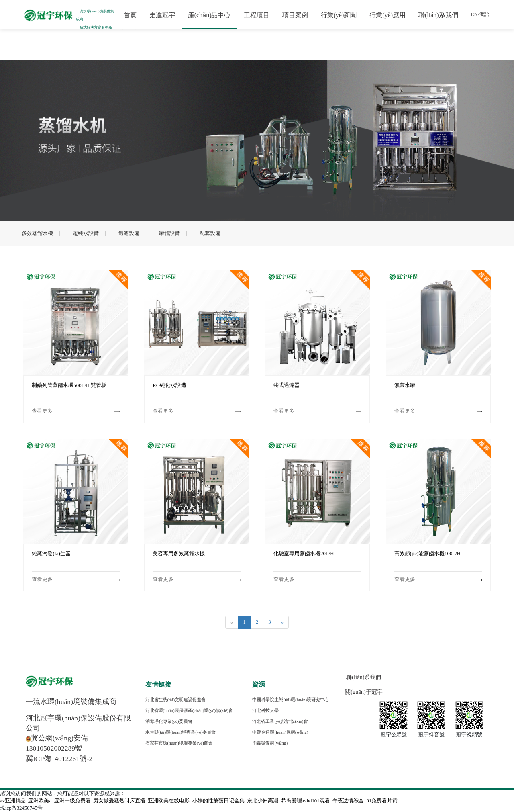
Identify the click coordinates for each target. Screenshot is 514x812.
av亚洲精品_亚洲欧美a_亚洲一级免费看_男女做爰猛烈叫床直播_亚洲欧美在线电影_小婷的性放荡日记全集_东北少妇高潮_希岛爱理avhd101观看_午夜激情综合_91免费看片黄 (199, 801)
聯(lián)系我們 (437, 15)
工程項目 (255, 15)
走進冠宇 (161, 15)
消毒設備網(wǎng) (270, 743)
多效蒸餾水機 (37, 233)
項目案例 (294, 15)
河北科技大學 (265, 710)
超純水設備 (86, 233)
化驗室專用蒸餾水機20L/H (304, 554)
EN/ (474, 14)
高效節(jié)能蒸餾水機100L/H (427, 554)
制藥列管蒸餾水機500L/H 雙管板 (69, 385)
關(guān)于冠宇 (364, 692)
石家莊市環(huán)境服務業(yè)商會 (179, 743)
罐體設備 (169, 233)
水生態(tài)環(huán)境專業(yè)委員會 (181, 732)
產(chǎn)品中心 (208, 15)
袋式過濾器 (287, 385)
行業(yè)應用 (386, 15)
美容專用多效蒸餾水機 (179, 554)
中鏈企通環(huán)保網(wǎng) (280, 732)
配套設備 (210, 233)
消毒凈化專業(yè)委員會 (169, 721)
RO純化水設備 (169, 385)
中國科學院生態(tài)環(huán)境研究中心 (291, 700)
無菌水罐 (405, 385)
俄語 (483, 14)
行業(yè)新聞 (337, 15)
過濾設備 (129, 233)
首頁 (128, 15)
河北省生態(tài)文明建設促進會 (176, 700)
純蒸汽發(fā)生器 (51, 554)
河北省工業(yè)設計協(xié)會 (280, 721)
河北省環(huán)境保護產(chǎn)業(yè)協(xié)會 (189, 710)
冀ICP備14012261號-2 (59, 759)
